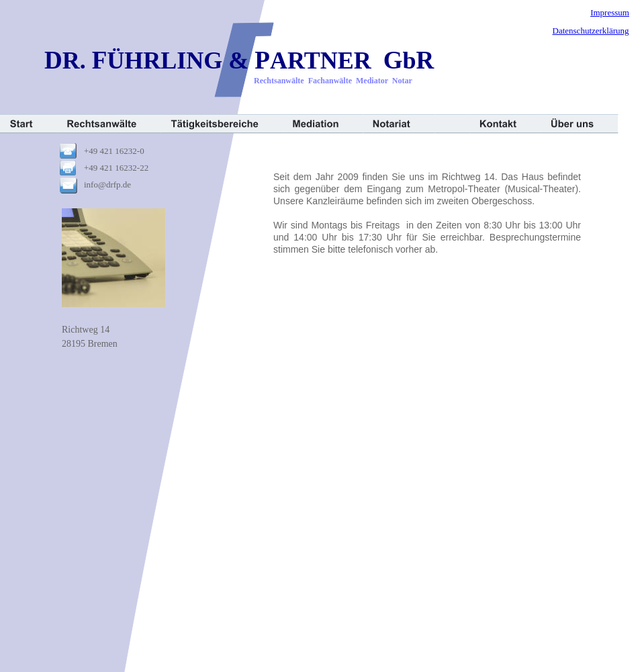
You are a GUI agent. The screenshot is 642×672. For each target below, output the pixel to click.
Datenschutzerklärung (591, 31)
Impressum (610, 12)
